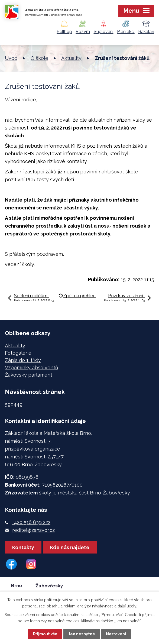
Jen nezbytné (82, 634)
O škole (39, 58)
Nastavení (116, 634)
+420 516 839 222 (31, 522)
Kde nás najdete (70, 547)
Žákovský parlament (29, 375)
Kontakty (23, 547)
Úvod (11, 58)
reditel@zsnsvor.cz (33, 530)
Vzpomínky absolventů (32, 368)
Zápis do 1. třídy (23, 360)
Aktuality (71, 58)
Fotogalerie (18, 353)
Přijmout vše (45, 634)
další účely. (127, 606)
